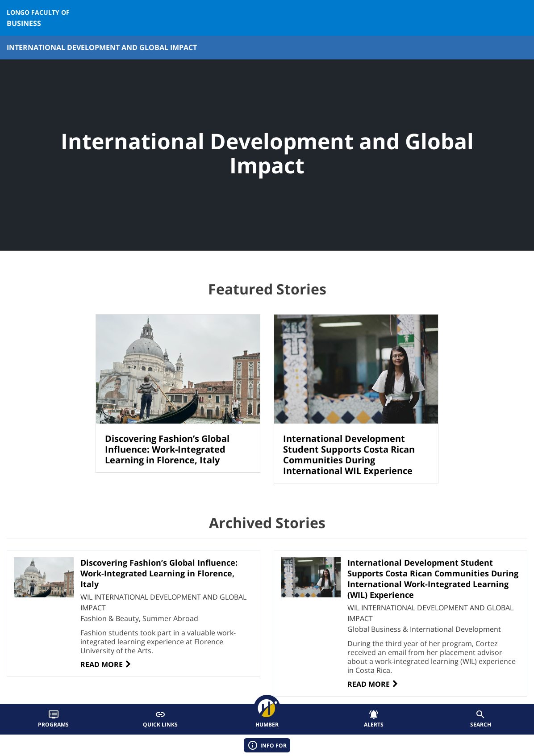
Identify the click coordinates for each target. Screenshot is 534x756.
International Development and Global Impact (102, 47)
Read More (106, 664)
